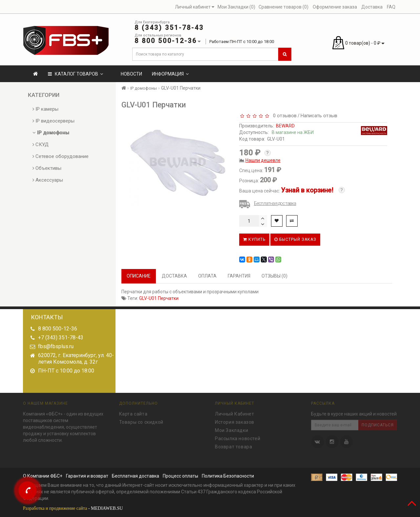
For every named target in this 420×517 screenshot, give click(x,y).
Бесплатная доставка (275, 203)
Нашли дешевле (263, 160)
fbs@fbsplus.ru (56, 346)
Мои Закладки (231, 429)
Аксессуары (48, 180)
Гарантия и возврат (87, 476)
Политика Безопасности (228, 476)
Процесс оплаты (180, 476)
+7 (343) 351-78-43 (61, 337)
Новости (131, 74)
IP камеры (45, 109)
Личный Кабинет (234, 413)
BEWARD (285, 126)
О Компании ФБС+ (43, 476)
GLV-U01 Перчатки (159, 298)
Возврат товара (233, 445)
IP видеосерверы (53, 121)
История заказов (235, 421)
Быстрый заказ (295, 239)
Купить (254, 239)
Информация (170, 74)
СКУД (41, 145)
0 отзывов (283, 116)
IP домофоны (51, 133)
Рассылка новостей (238, 437)
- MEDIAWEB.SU (73, 508)
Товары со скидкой (141, 421)
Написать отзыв (319, 116)
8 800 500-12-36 (58, 329)
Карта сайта (133, 413)
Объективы (47, 168)
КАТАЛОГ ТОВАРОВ (75, 74)
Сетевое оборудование (61, 156)
